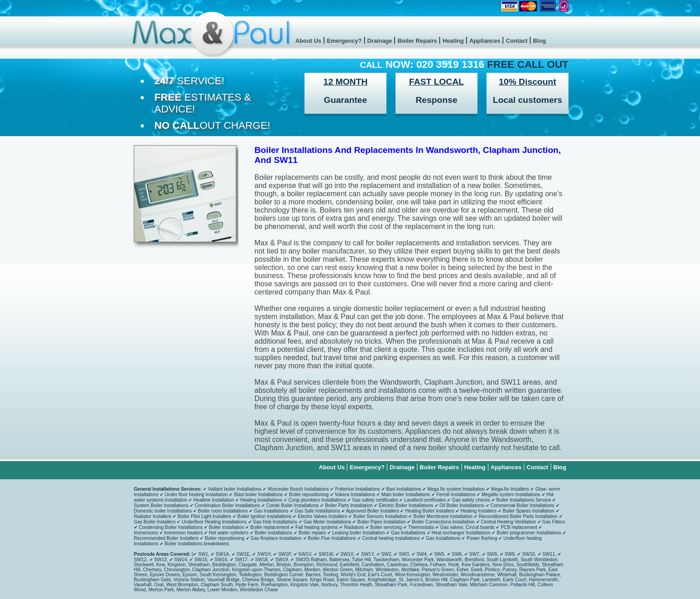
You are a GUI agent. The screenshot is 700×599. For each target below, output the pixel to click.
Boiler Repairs (417, 41)
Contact (517, 41)
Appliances (485, 41)
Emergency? (344, 41)
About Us (308, 41)
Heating (453, 41)
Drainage (380, 41)
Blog (539, 41)
